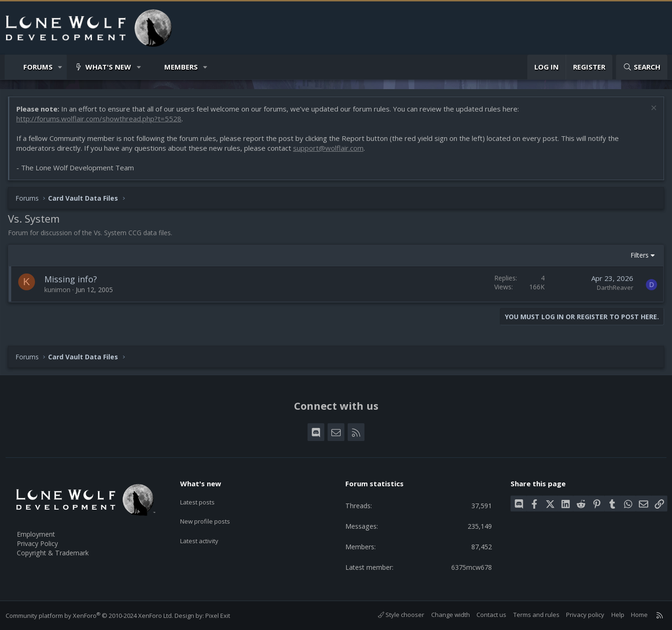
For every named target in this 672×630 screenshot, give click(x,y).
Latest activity (205, 534)
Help (614, 615)
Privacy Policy (42, 541)
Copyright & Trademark (58, 551)
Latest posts (203, 498)
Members (181, 67)
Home (636, 615)
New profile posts (211, 516)
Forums (38, 67)
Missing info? (73, 281)
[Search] (642, 67)
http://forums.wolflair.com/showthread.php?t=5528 (101, 120)
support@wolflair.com (330, 150)
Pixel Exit (221, 616)
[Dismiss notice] (651, 111)
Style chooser (397, 615)
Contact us (488, 615)
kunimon (59, 291)
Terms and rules (532, 615)
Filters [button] (638, 257)
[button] (60, 67)
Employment (41, 532)
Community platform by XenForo (93, 616)
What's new (108, 67)
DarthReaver (613, 289)
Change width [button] (446, 615)
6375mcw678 (468, 567)
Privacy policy (581, 615)
